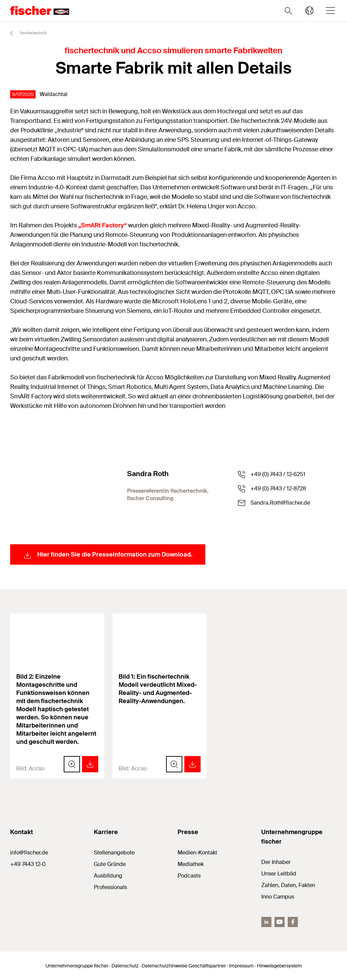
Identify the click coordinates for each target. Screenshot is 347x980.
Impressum (241, 966)
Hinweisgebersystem (279, 966)
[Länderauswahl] (309, 11)
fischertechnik (25, 33)
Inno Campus (278, 897)
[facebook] (293, 922)
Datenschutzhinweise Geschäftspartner (184, 966)
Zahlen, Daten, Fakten (288, 885)
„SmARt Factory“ (103, 225)
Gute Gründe (110, 864)
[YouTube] (280, 922)
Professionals (110, 887)
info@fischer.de (29, 853)
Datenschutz (125, 966)
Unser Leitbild (279, 874)
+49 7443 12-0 (28, 864)
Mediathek (191, 864)
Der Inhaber (276, 862)
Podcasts (189, 876)
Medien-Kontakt (197, 853)
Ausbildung (108, 876)
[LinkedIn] (266, 922)
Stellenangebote (114, 853)
